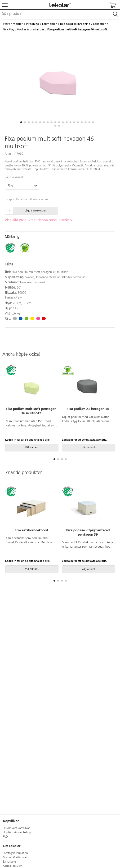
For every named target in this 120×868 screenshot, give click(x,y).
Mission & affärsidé (15, 858)
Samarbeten (10, 862)
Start (6, 24)
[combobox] (60, 14)
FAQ (5, 837)
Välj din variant (14, 178)
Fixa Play (9, 29)
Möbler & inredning (26, 24)
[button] (21, 122)
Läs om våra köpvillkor (16, 828)
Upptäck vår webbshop (17, 833)
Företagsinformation (15, 853)
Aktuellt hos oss (13, 866)
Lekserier (100, 24)
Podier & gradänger (31, 29)
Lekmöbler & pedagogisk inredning (66, 24)
